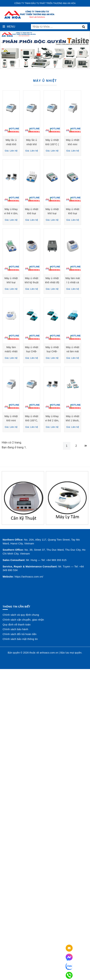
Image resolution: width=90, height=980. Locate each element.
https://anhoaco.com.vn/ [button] (29, 922)
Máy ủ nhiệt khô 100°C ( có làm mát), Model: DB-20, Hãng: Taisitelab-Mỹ (23, 213)
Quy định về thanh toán (17, 970)
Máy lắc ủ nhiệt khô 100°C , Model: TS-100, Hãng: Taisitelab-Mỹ (67, 144)
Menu (9, 27)
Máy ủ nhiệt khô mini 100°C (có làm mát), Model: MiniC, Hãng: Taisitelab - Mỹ (67, 213)
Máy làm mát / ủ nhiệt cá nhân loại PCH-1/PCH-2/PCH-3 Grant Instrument (67, 490)
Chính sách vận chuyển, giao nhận (23, 965)
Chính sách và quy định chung (21, 960)
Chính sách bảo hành (15, 975)
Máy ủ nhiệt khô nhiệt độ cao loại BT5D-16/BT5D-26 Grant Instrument (23, 490)
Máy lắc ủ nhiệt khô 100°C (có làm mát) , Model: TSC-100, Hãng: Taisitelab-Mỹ (23, 144)
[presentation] (6, 50)
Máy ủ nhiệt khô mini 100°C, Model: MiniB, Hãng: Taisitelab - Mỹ (23, 697)
